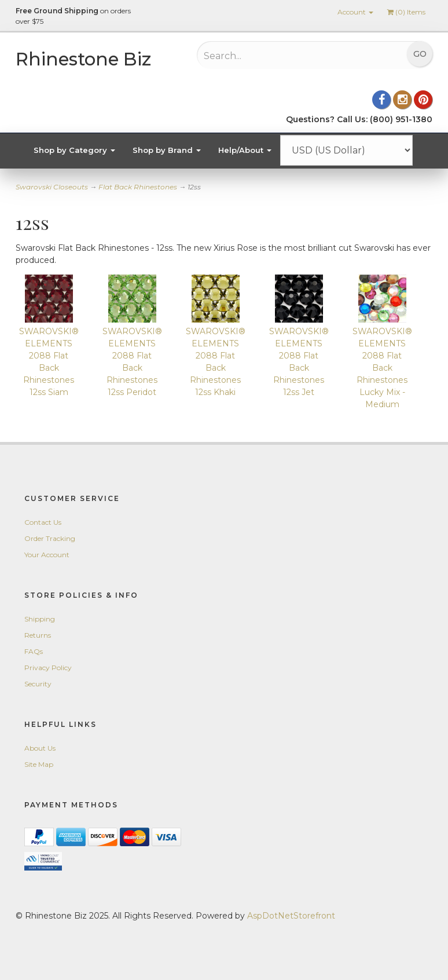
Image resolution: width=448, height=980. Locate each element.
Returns (38, 635)
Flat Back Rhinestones (138, 187)
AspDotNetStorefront (291, 916)
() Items (406, 12)
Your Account (47, 555)
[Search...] (279, 56)
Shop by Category (74, 150)
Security (38, 684)
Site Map (39, 764)
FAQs (34, 651)
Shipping (40, 619)
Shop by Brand (167, 150)
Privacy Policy (48, 668)
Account (355, 12)
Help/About (245, 150)
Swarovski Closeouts (52, 187)
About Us (40, 748)
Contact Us (43, 522)
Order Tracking (50, 538)
